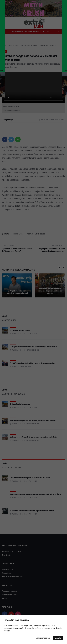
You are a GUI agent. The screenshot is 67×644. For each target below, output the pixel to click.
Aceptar (58, 638)
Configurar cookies (43, 638)
